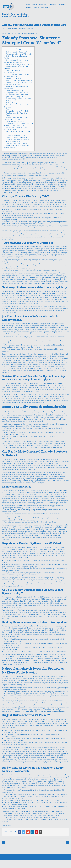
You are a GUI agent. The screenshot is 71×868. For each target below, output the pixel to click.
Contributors (62, 4)
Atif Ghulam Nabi (29, 28)
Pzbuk (8, 109)
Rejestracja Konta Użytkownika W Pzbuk (19, 80)
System (34, 4)
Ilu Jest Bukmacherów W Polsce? (17, 95)
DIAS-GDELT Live (46, 7)
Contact (29, 7)
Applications (43, 4)
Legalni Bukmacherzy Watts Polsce (17, 121)
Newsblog (36, 7)
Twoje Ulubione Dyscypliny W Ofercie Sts (19, 54)
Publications (53, 4)
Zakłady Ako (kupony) (13, 103)
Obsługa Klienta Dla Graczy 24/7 (16, 52)
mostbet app (33, 304)
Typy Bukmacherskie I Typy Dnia (16, 113)
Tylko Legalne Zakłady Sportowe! (17, 144)
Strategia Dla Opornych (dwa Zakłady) (18, 111)
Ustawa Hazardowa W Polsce (15, 135)
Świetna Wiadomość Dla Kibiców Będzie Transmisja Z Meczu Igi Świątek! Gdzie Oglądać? (18, 66)
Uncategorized (7, 826)
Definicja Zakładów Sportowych (16, 138)
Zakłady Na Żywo (12, 101)
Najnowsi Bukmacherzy (13, 78)
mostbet (10, 239)
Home (28, 4)
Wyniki (8, 115)
